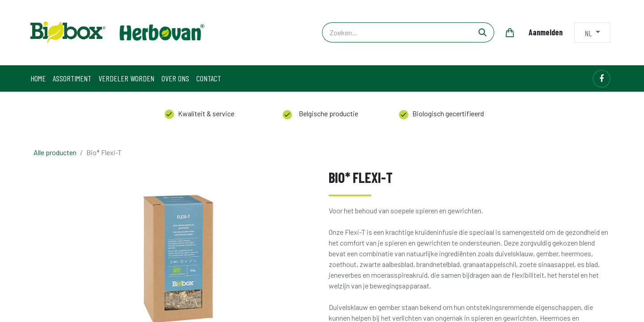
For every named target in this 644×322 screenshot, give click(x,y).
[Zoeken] (483, 32)
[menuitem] (38, 78)
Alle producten (55, 152)
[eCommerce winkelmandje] (510, 33)
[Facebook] (602, 79)
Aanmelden (546, 32)
